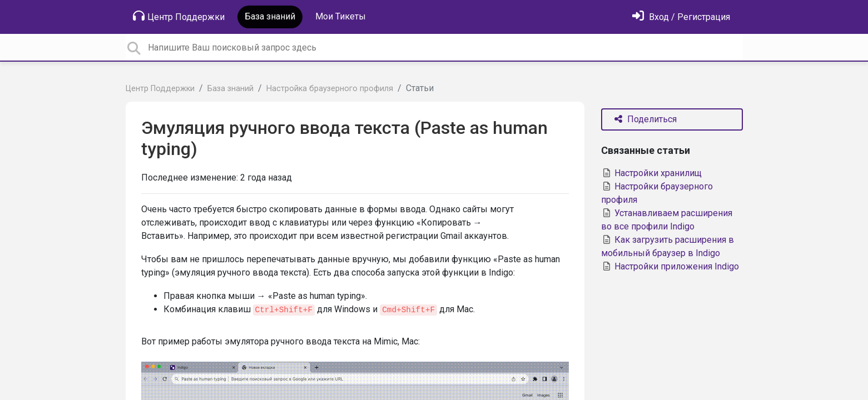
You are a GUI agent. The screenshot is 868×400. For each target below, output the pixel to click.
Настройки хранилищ (651, 173)
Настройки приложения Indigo (670, 266)
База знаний (270, 16)
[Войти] (681, 17)
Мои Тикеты (341, 16)
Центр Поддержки (179, 16)
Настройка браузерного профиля (330, 89)
